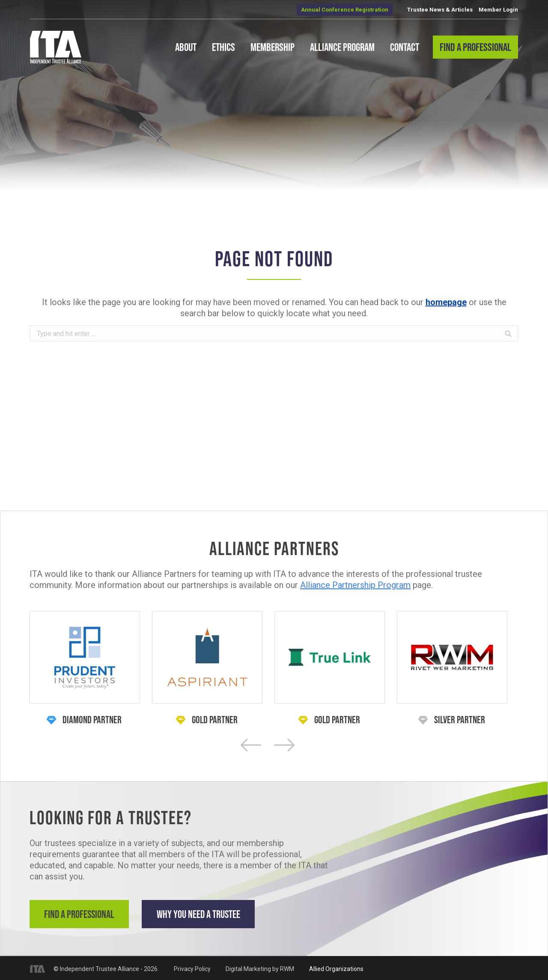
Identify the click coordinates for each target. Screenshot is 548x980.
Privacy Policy (192, 967)
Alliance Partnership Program (355, 585)
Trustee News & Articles (440, 10)
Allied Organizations (336, 967)
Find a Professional (81, 914)
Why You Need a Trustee (205, 914)
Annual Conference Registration (345, 10)
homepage (446, 302)
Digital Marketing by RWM (260, 967)
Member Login (498, 10)
